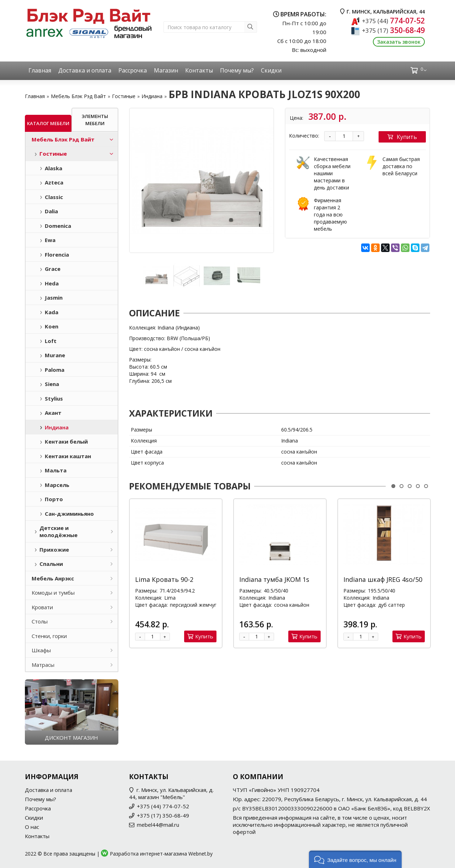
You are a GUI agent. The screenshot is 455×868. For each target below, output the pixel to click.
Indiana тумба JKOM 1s (274, 579)
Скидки (271, 70)
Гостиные (124, 96)
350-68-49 (393, 30)
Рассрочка (133, 70)
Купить (402, 137)
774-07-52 (393, 21)
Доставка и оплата (85, 70)
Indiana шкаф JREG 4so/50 (383, 579)
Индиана (152, 96)
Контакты (199, 70)
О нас (32, 827)
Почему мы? (237, 70)
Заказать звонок (399, 42)
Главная (40, 70)
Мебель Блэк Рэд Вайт (78, 96)
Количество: (304, 136)
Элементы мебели (95, 120)
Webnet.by (200, 854)
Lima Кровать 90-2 (164, 579)
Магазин (166, 70)
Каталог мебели (48, 123)
